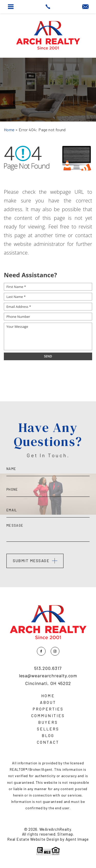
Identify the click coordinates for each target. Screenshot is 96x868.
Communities (48, 716)
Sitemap (65, 834)
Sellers (48, 729)
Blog (48, 736)
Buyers (48, 722)
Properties (48, 709)
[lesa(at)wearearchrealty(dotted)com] (85, 7)
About (48, 702)
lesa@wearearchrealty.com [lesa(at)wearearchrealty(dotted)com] (48, 676)
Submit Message (31, 561)
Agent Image (77, 839)
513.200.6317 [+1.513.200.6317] (48, 668)
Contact (48, 742)
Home (48, 696)
